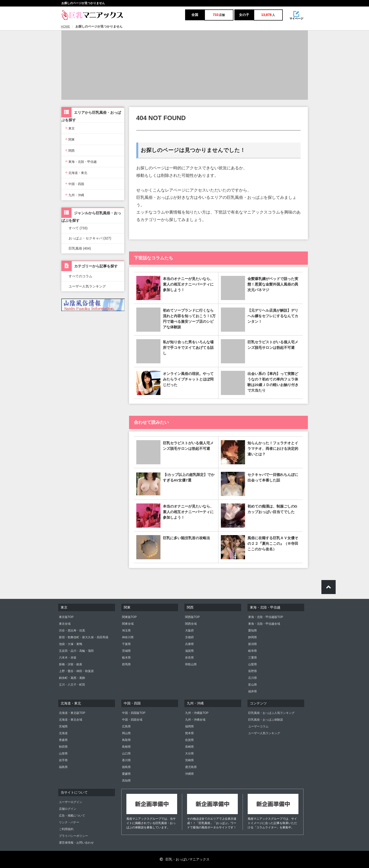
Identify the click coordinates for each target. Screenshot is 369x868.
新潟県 (253, 644)
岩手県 (63, 760)
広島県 (126, 726)
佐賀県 (189, 740)
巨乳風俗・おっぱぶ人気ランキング (271, 713)
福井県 (253, 691)
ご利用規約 (66, 829)
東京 (70, 128)
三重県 (253, 658)
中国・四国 (75, 183)
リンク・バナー (69, 822)
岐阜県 (253, 651)
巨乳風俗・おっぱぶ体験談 (266, 720)
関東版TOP (129, 617)
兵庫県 (189, 644)
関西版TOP (192, 617)
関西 (70, 150)
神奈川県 (128, 637)
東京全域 (65, 624)
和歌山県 (191, 664)
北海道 (63, 733)
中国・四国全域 (132, 720)
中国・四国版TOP (134, 713)
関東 (70, 139)
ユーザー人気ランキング (87, 286)
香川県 (126, 760)
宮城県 (63, 726)
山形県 (63, 753)
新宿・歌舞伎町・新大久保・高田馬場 (84, 637)
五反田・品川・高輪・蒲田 (76, 651)
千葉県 (126, 644)
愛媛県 (126, 774)
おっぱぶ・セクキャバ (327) (90, 238)
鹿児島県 (191, 767)
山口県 (126, 753)
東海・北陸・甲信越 (81, 161)
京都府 (189, 637)
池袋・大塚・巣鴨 (71, 644)
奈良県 (189, 658)
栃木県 (126, 658)
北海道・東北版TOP (72, 713)
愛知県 (253, 631)
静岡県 (253, 637)
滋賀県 (189, 651)
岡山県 (126, 733)
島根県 (126, 747)
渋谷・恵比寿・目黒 (72, 631)
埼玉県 (126, 631)
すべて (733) (78, 228)
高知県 (126, 781)
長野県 (253, 671)
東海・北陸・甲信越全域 (264, 624)
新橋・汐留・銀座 (71, 664)
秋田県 (63, 747)
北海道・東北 (76, 172)
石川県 (253, 678)
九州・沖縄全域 (195, 720)
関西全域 (191, 624)
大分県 (189, 753)
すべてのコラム (80, 276)
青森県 (63, 740)
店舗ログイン (68, 809)
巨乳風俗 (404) (80, 248)
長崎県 (189, 747)
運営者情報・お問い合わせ (76, 843)
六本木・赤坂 (68, 658)
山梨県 (253, 664)
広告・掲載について (72, 816)
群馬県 (126, 664)
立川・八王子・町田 (72, 685)
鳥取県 (126, 740)
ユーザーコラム (258, 726)
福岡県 (189, 726)
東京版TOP (66, 617)
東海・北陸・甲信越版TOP (266, 617)
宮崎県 (189, 760)
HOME (65, 27)
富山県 (253, 685)
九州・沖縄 (75, 195)
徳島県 (126, 767)
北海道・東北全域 (71, 720)
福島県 (63, 767)
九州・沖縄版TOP (197, 713)
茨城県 (126, 651)
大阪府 (189, 631)
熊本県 (189, 733)
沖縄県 (189, 774)
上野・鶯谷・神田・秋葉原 (76, 671)
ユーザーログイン (71, 802)
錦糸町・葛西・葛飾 (72, 678)
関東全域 (128, 624)
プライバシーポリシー (73, 836)
